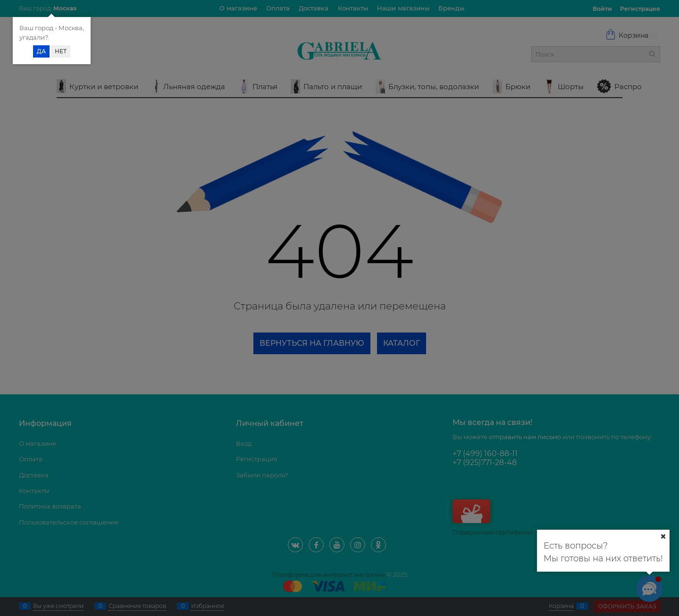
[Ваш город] (663, 536)
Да (41, 51)
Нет (61, 51)
